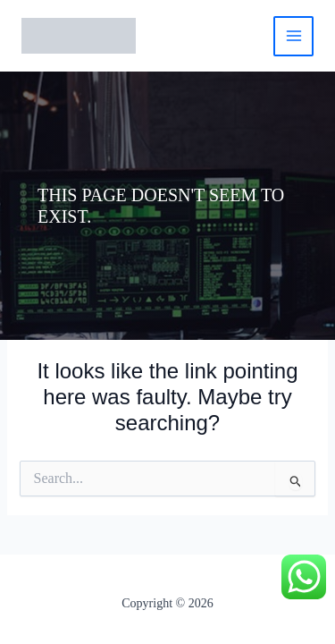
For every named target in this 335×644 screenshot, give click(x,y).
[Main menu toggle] (293, 36)
